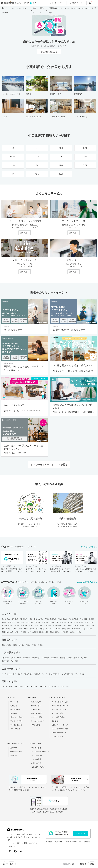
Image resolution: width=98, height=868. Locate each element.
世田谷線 (16, 626)
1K (6, 687)
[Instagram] (21, 851)
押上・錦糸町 (57, 626)
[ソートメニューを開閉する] (4, 864)
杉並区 (40, 645)
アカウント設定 (16, 725)
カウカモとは (36, 748)
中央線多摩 (65, 632)
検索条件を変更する (49, 52)
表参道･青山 (6, 619)
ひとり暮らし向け (55, 674)
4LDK (68, 687)
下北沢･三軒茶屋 (50, 619)
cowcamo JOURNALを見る (87, 582)
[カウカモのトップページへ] (18, 3)
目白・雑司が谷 (68, 626)
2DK (35, 687)
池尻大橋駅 (26, 658)
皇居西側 (45, 622)
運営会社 (49, 842)
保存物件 (14, 713)
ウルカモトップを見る (89, 547)
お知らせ (14, 706)
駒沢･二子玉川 (73, 619)
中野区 (34, 645)
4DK (63, 687)
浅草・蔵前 (48, 626)
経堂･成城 (24, 626)
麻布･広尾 (15, 619)
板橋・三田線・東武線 (52, 632)
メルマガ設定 (15, 729)
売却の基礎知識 (16, 752)
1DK (10, 687)
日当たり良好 (28, 674)
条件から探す (36, 702)
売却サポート (15, 748)
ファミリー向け (80, 674)
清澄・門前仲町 (35, 622)
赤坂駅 (69, 658)
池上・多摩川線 (7, 626)
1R (3, 687)
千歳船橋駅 (46, 658)
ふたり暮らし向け (68, 674)
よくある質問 (36, 759)
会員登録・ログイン (39, 767)
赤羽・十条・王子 (21, 632)
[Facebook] (15, 851)
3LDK (54, 687)
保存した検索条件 (17, 717)
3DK (49, 687)
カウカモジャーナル (59, 732)
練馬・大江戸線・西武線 (36, 632)
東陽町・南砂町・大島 (63, 629)
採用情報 (87, 842)
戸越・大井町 (89, 622)
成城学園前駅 (36, 658)
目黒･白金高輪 (39, 619)
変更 (92, 864)
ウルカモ (14, 755)
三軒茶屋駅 (5, 658)
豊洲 (27, 622)
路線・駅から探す (37, 713)
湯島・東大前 (6, 629)
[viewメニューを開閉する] (12, 864)
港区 (3, 645)
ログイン (76, 3)
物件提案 (55, 721)
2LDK (41, 687)
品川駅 (13, 658)
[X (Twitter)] (10, 851)
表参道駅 (84, 658)
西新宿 (70, 622)
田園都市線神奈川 (8, 632)
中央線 (52, 622)
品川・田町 (11, 622)
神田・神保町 (40, 629)
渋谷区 (28, 645)
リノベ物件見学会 (58, 717)
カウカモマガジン (58, 736)
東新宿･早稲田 (79, 622)
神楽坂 (4, 622)
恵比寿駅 (76, 658)
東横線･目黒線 (62, 619)
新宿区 (9, 645)
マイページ (14, 702)
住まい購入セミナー (59, 709)
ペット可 (44, 674)
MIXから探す (36, 725)
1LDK (15, 687)
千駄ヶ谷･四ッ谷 (61, 622)
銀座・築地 (20, 622)
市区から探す (36, 709)
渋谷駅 (19, 658)
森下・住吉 (39, 626)
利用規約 (58, 842)
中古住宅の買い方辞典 (60, 729)
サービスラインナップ (60, 706)
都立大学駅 (55, 658)
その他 (78, 632)
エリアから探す (37, 717)
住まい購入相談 (57, 713)
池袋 (76, 626)
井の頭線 (91, 619)
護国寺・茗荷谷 (85, 626)
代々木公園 (83, 619)
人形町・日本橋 (17, 629)
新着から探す (36, 706)
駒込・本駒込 (50, 629)
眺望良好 (37, 674)
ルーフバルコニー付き (9, 674)
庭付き (20, 674)
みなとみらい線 (87, 629)
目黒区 (15, 645)
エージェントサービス (60, 702)
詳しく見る (25, 233)
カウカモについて (56, 3)
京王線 (31, 626)
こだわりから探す (37, 721)
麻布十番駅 (14, 661)
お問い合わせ (36, 763)
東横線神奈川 (76, 629)
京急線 (72, 632)
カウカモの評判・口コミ (40, 752)
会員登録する (81, 833)
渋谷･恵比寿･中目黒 (26, 619)
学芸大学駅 (5, 661)
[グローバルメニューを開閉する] (95, 3)
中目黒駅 (63, 658)
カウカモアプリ (37, 755)
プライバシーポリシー (73, 842)
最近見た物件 (15, 709)
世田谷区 (22, 645)
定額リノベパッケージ (60, 725)
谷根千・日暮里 (29, 629)
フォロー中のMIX (17, 721)
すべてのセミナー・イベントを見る (49, 464)
